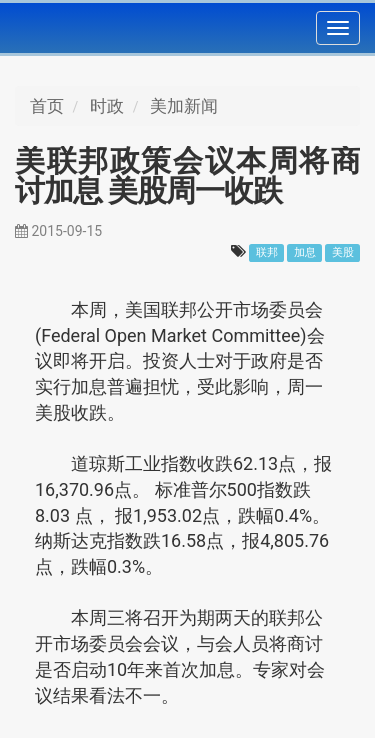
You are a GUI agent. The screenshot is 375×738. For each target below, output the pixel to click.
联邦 (267, 252)
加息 (305, 252)
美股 (343, 252)
